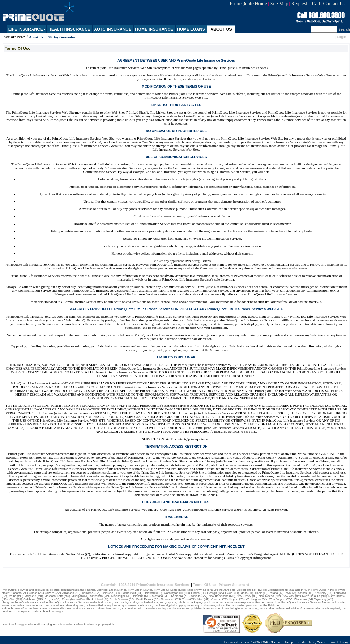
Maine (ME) (16, 596)
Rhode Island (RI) (97, 599)
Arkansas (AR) (71, 593)
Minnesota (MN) (100, 596)
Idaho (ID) (247, 593)
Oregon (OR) (53, 599)
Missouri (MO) (142, 596)
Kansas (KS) (305, 593)
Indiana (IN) (276, 593)
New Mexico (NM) (270, 596)
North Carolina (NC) (315, 596)
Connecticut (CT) (132, 593)
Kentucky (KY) (324, 593)
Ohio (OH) (16, 599)
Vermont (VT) (219, 599)
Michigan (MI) (80, 596)
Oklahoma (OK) (33, 599)
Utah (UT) (203, 599)
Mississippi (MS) (122, 596)
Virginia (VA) (237, 599)
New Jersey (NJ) (247, 596)
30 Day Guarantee (62, 37)
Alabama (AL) (19, 593)
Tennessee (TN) (171, 599)
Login (341, 37)
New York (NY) (291, 596)
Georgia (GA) (216, 593)
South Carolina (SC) (122, 599)
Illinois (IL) (261, 593)
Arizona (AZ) (53, 593)
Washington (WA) (257, 599)
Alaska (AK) (36, 593)
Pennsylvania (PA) (73, 599)
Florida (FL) (199, 593)
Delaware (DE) (153, 593)
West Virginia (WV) (281, 599)
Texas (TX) (189, 599)
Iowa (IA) (290, 593)
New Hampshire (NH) (222, 596)
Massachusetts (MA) (57, 596)
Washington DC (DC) (177, 593)
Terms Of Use (204, 585)
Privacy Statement (234, 585)
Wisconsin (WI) (303, 599)
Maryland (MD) (34, 596)
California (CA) (91, 593)
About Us (36, 37)
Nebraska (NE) (180, 596)
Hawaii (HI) (232, 593)
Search (344, 29)
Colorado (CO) (111, 593)
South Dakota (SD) (148, 599)
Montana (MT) (161, 596)
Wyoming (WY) (324, 599)
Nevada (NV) (199, 596)
